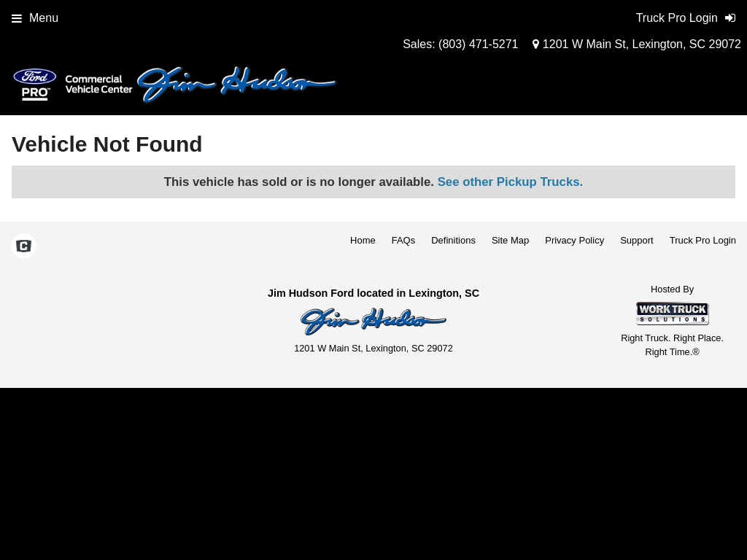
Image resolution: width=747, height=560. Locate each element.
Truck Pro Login (703, 240)
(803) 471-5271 (478, 44)
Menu (35, 18)
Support (637, 240)
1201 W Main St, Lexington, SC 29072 (637, 44)
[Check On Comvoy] (24, 247)
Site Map (510, 240)
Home (363, 240)
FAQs (404, 240)
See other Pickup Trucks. (511, 182)
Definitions (453, 240)
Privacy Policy (574, 240)
